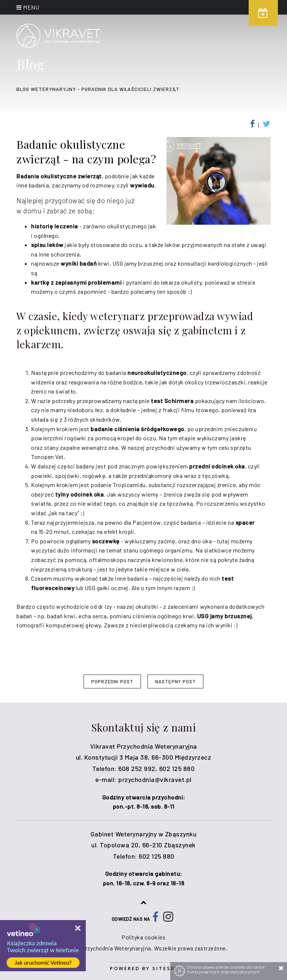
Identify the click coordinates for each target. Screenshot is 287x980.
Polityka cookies (143, 937)
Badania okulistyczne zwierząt (59, 176)
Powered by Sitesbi (144, 968)
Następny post (175, 681)
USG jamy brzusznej (225, 616)
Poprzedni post (112, 681)
